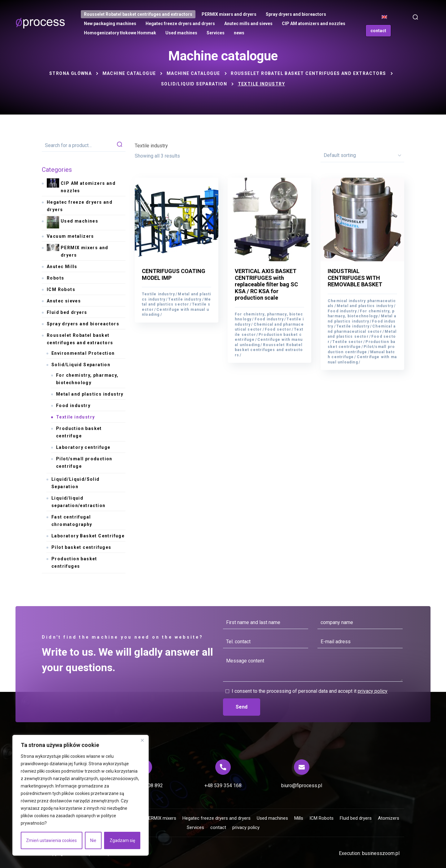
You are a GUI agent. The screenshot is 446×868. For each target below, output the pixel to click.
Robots (55, 278)
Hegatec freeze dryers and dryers (80, 206)
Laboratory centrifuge (83, 447)
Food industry (269, 319)
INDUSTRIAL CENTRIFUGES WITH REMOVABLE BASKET (355, 278)
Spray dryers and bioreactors (83, 324)
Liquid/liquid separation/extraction (78, 502)
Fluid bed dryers (67, 312)
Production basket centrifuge (361, 344)
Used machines (72, 223)
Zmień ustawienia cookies (51, 840)
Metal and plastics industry (365, 306)
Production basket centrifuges (74, 562)
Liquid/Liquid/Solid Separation (76, 483)
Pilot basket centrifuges (81, 547)
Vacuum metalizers (70, 236)
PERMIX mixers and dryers (78, 251)
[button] (415, 17)
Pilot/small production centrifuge (84, 462)
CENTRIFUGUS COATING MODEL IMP (174, 274)
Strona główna (70, 73)
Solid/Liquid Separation (194, 84)
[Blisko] (142, 740)
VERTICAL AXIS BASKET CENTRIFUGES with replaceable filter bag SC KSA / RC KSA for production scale (266, 284)
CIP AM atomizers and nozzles (81, 186)
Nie (93, 840)
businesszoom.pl (381, 853)
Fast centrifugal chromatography (72, 521)
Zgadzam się (122, 840)
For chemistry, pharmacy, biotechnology (87, 379)
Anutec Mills (62, 267)
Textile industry (158, 294)
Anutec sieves (64, 301)
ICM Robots (61, 289)
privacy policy (373, 691)
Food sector (278, 329)
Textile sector (348, 342)
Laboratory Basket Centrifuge (88, 536)
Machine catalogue (129, 73)
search (120, 145)
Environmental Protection (83, 353)
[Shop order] (362, 155)
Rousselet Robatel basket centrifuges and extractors (308, 73)
